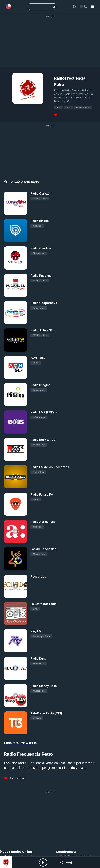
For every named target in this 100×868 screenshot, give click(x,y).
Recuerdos (38, 577)
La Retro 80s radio (44, 604)
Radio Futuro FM (42, 495)
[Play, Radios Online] (43, 863)
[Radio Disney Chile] (16, 696)
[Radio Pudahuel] (16, 285)
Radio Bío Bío (40, 221)
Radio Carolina (41, 248)
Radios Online (21, 852)
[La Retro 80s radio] (16, 614)
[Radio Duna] (16, 668)
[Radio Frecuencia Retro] (6, 862)
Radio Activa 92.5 (43, 330)
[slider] (69, 863)
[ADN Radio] (16, 367)
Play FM (36, 631)
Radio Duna (38, 659)
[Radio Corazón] (16, 203)
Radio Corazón (41, 193)
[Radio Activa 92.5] (16, 340)
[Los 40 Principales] (16, 559)
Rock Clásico (83, 107)
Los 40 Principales (43, 549)
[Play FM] (16, 641)
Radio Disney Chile (44, 686)
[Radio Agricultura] (16, 531)
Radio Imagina (40, 385)
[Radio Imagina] (16, 395)
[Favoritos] (56, 115)
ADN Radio (38, 358)
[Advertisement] (50, 43)
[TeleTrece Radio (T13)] (16, 723)
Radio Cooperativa (44, 303)
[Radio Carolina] (16, 258)
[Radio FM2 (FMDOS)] (16, 422)
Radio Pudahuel (41, 276)
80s (59, 107)
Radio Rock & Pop (43, 440)
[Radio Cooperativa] (16, 313)
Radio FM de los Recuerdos (50, 467)
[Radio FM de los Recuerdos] (16, 477)
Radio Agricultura (43, 522)
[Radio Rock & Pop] (16, 449)
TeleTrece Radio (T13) (46, 713)
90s (69, 107)
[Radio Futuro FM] (16, 504)
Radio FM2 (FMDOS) (45, 412)
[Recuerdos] (16, 586)
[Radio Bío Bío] (16, 231)
